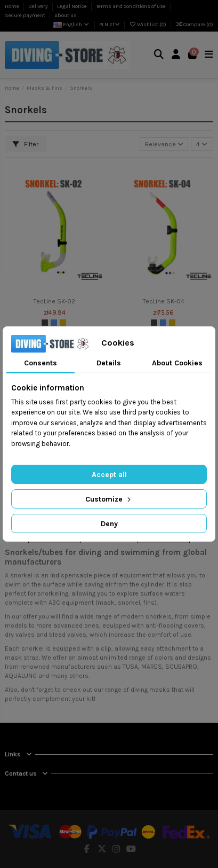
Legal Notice (72, 6)
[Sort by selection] (164, 144)
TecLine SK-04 (164, 301)
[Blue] (54, 323)
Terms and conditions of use (131, 6)
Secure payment (26, 15)
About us (66, 15)
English (72, 25)
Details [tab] (109, 363)
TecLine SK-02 (54, 301)
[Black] (45, 323)
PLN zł (110, 25)
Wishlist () (148, 25)
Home (13, 6)
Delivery (39, 6)
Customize (109, 499)
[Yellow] (63, 323)
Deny (109, 524)
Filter (26, 144)
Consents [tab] (41, 363)
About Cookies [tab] (177, 363)
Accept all (109, 475)
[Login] (176, 55)
